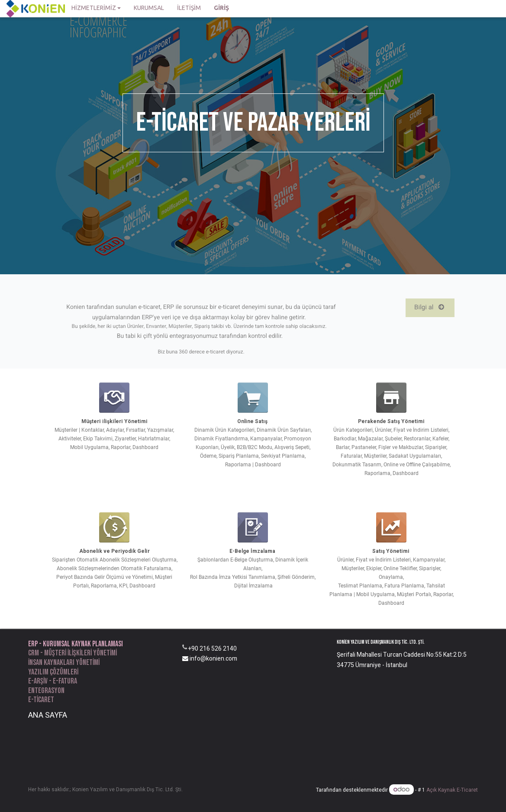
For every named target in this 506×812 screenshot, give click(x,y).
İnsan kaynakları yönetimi (64, 663)
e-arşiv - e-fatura (53, 681)
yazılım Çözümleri (53, 672)
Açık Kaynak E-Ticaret (452, 790)
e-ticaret (41, 700)
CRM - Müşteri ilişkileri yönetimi (73, 653)
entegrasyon (46, 691)
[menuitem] (149, 9)
